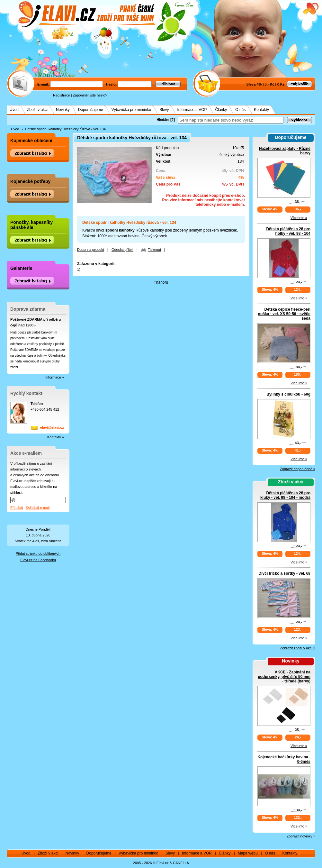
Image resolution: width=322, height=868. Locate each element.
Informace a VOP (192, 110)
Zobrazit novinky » (301, 836)
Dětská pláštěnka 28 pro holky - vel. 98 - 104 (288, 231)
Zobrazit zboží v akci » (298, 648)
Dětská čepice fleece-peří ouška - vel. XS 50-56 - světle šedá (284, 314)
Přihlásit (17, 507)
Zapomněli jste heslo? (90, 95)
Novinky (63, 110)
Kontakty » (56, 437)
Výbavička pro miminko (131, 110)
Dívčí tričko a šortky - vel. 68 (285, 573)
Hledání (163, 120)
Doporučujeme (91, 110)
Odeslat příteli (122, 250)
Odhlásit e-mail (38, 507)
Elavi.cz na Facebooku (38, 560)
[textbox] (231, 120)
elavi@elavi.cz (52, 427)
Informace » (55, 377)
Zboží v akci (37, 110)
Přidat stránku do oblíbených (38, 553)
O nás (240, 110)
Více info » (299, 218)
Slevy (164, 110)
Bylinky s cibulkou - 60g (288, 394)
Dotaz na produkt (91, 250)
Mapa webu (248, 853)
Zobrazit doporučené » (298, 469)
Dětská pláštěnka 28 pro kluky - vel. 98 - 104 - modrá (285, 495)
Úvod (14, 110)
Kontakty (261, 110)
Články (221, 110)
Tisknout (154, 250)
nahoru (162, 282)
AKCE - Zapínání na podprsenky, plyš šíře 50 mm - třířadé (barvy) (284, 677)
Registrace (62, 95)
